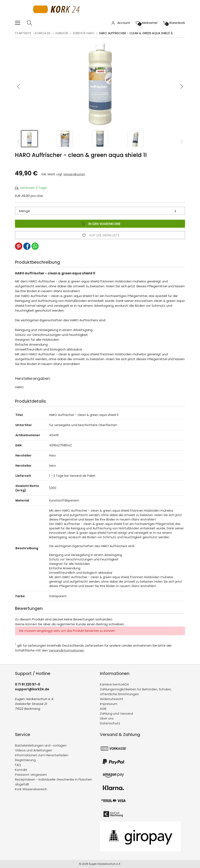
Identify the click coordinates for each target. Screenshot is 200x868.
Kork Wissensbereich (31, 789)
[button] (181, 87)
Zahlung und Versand (116, 713)
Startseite (23, 33)
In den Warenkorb (100, 224)
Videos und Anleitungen (34, 750)
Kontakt (21, 770)
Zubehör (62, 33)
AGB (103, 709)
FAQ (18, 765)
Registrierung (25, 760)
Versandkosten (74, 174)
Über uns (107, 718)
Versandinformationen (66, 650)
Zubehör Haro (84, 33)
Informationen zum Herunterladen (42, 755)
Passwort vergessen (31, 775)
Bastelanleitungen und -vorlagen (41, 745)
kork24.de (43, 33)
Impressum (109, 704)
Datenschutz (110, 723)
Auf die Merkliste (100, 235)
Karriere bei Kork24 (114, 684)
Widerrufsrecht (112, 699)
